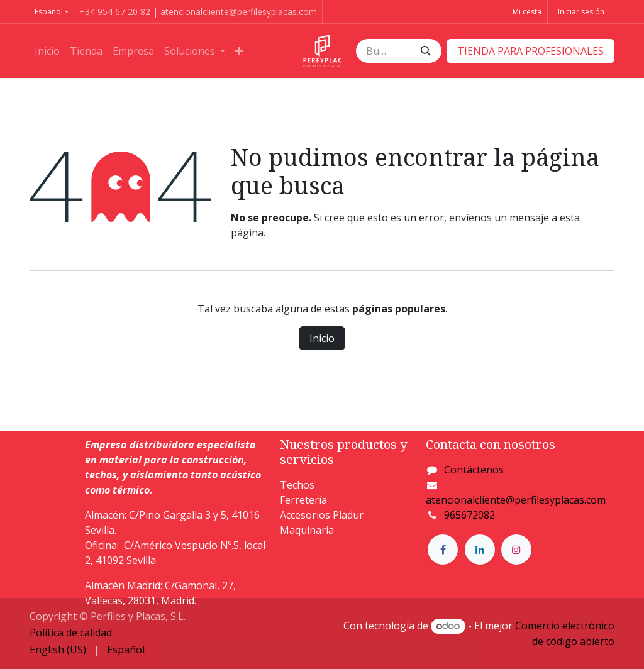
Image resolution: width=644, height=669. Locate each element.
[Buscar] (426, 51)
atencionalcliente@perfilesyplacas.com (516, 500)
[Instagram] (516, 550)
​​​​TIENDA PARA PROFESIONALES (530, 51)
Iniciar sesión (581, 12)
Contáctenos (474, 470)
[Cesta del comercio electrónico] (526, 12)
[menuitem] (47, 51)
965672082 (469, 515)
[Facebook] (443, 550)
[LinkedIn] (480, 550)
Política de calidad (71, 633)
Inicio (322, 338)
